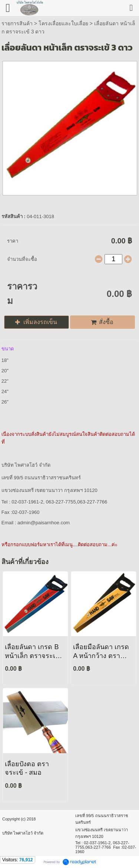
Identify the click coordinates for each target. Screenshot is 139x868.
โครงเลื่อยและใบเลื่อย (63, 23)
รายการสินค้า (17, 23)
